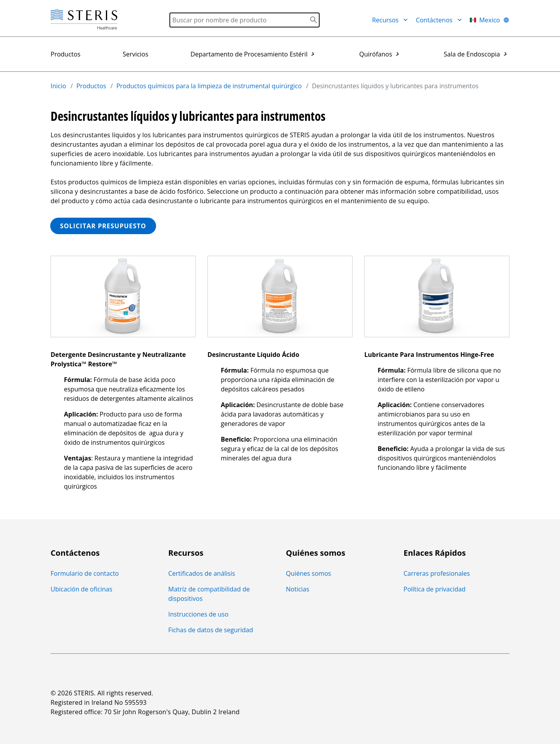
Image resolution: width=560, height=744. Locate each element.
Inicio (58, 86)
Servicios (135, 54)
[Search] (245, 20)
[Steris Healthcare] (84, 20)
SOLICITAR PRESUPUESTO (103, 226)
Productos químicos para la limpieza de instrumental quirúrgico (209, 86)
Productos (65, 54)
